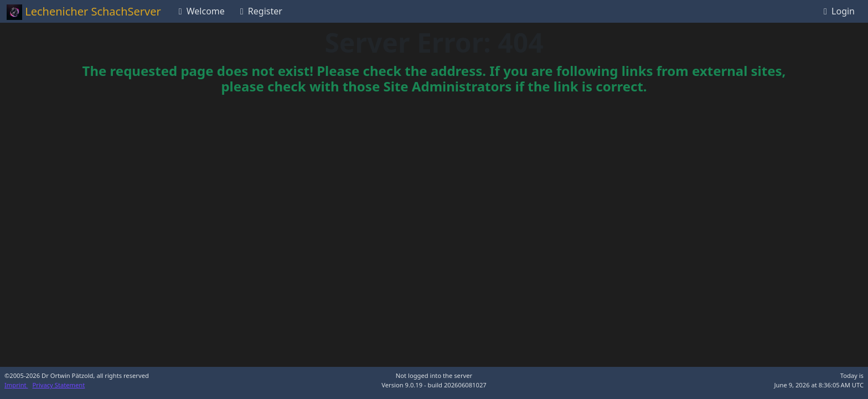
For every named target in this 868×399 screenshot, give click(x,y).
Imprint (16, 385)
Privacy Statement (59, 385)
